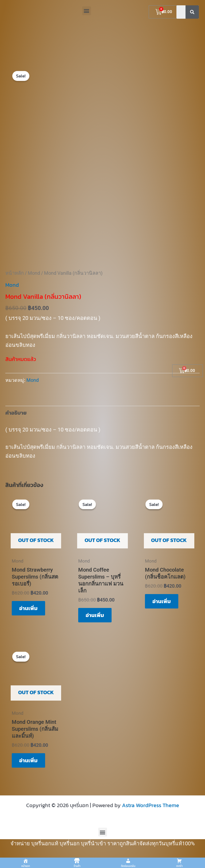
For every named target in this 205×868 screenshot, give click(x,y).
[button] (87, 11)
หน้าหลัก (15, 273)
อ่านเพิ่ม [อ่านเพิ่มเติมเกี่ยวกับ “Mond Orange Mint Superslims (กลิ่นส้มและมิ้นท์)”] (28, 760)
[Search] (192, 12)
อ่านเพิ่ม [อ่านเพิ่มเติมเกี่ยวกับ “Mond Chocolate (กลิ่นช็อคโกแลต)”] (162, 601)
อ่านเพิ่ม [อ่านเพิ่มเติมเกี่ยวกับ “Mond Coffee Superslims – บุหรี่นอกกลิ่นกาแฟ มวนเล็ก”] (95, 615)
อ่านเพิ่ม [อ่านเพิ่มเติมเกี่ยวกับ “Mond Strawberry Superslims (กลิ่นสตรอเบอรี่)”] (28, 608)
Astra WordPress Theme (151, 805)
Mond (34, 273)
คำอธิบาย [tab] (16, 413)
